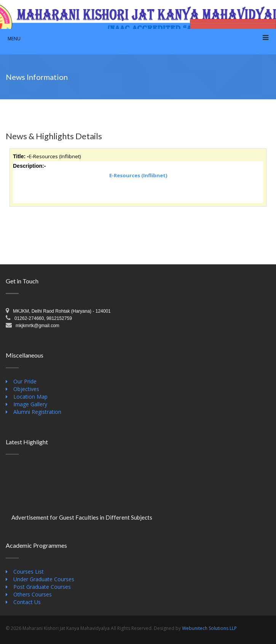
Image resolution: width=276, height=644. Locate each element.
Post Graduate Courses (42, 587)
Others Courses (33, 594)
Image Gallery (30, 404)
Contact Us (27, 602)
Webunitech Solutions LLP (209, 628)
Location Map (30, 397)
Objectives (26, 389)
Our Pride (25, 381)
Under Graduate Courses (44, 579)
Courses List (29, 572)
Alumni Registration (37, 412)
